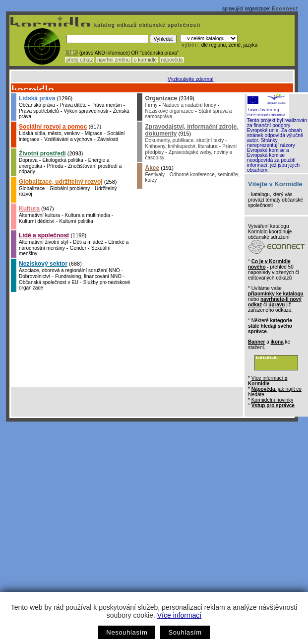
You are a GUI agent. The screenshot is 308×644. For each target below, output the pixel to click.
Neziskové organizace (169, 111)
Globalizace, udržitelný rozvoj (61, 182)
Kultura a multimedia (88, 215)
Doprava (28, 160)
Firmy (151, 105)
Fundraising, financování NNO (88, 276)
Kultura (29, 209)
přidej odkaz (80, 60)
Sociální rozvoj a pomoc (53, 127)
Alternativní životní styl (43, 242)
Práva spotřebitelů (39, 111)
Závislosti (108, 139)
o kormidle (145, 60)
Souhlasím (185, 632)
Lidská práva (37, 98)
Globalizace (32, 188)
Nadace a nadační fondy (189, 105)
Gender (78, 248)
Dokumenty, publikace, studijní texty (184, 140)
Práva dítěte (73, 105)
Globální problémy (70, 188)
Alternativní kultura (39, 215)
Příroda (55, 166)
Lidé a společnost (44, 235)
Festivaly (154, 175)
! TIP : (71, 53)
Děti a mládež (88, 242)
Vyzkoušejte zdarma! (190, 79)
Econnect (285, 9)
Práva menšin (106, 105)
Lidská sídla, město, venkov (49, 133)
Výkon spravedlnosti (86, 111)
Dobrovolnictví (34, 276)
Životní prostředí (42, 153)
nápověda (172, 60)
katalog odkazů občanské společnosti (146, 25)
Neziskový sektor (43, 264)
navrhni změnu (113, 60)
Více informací (179, 615)
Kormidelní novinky (272, 400)
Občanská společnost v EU (49, 282)
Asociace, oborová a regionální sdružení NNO (69, 270)
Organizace (161, 98)
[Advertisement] (93, 520)
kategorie (281, 321)
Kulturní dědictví (37, 221)
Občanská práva (37, 105)
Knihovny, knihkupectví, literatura (181, 146)
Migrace (94, 133)
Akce (152, 168)
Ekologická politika (63, 160)
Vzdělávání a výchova (68, 139)
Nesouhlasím (127, 632)
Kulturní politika (76, 221)
